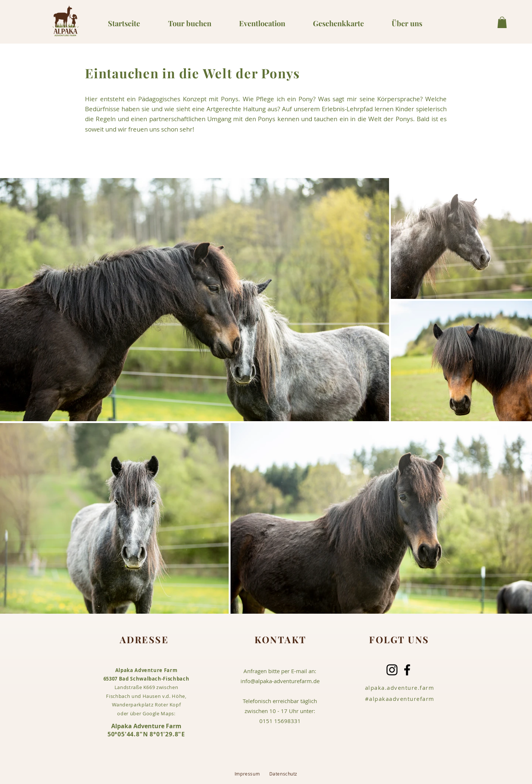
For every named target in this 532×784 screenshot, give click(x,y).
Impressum (252, 774)
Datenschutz (284, 774)
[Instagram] (392, 670)
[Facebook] (407, 670)
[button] (502, 22)
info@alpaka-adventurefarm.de (280, 681)
